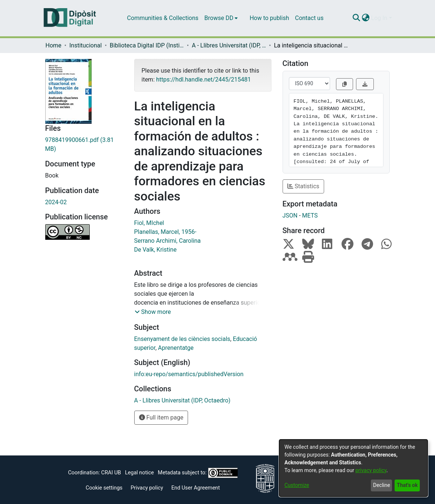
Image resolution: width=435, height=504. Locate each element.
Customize (297, 485)
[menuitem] (221, 18)
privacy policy (371, 470)
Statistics (304, 186)
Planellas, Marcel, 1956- (165, 232)
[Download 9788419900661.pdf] (84, 145)
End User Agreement (196, 488)
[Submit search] (357, 18)
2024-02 (56, 202)
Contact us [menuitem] (309, 18)
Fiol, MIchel (149, 223)
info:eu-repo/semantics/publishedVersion (189, 374)
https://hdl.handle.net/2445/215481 (203, 79)
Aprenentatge (176, 348)
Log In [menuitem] (379, 18)
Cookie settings (104, 488)
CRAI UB (111, 473)
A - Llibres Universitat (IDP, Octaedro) (229, 45)
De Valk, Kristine (156, 250)
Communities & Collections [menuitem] (163, 18)
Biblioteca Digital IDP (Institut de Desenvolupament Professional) (147, 45)
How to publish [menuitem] (269, 18)
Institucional (85, 45)
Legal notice (139, 473)
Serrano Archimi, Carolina (168, 241)
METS (310, 215)
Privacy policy (147, 488)
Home (54, 45)
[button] (153, 312)
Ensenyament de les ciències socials (182, 339)
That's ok (407, 485)
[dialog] (353, 468)
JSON (290, 215)
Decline (382, 485)
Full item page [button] (161, 417)
